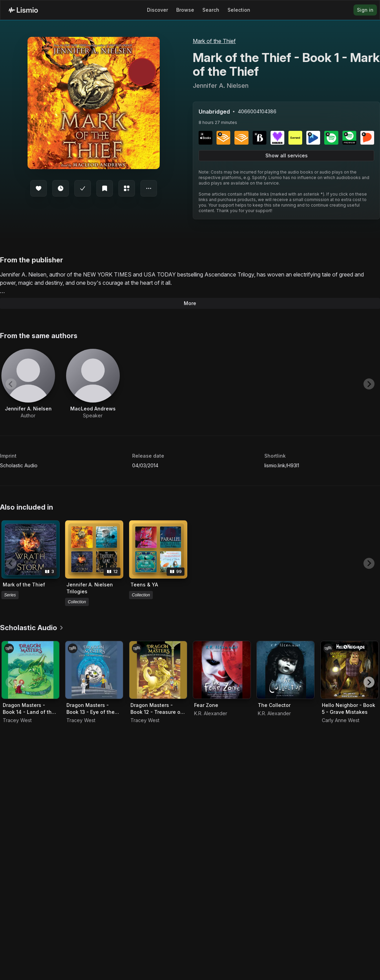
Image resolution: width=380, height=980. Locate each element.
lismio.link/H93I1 (282, 465)
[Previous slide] (11, 384)
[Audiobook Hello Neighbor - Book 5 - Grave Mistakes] (350, 670)
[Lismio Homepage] (23, 10)
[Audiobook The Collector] (286, 670)
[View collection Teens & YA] (158, 549)
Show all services (287, 155)
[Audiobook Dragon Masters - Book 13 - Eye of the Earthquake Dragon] (94, 670)
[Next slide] (369, 384)
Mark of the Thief (214, 41)
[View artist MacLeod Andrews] (93, 384)
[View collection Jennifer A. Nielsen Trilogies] (94, 549)
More (190, 303)
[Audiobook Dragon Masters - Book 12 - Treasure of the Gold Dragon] (158, 670)
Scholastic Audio (19, 465)
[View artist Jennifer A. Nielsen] (28, 384)
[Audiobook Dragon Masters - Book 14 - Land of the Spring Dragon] (30, 670)
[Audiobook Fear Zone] (222, 670)
